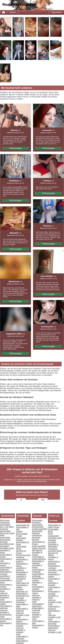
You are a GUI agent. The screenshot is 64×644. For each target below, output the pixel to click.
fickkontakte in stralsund (22, 610)
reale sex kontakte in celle (55, 631)
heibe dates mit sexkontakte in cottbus (22, 585)
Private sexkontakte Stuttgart (21, 538)
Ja (21, 500)
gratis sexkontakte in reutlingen (22, 636)
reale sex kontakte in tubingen (37, 615)
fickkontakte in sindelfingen (22, 573)
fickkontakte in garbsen (38, 579)
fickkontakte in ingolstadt (38, 609)
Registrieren (57, 12)
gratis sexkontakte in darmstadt (54, 621)
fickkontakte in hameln (6, 586)
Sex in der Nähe (7, 527)
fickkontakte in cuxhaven (54, 567)
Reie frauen (5, 520)
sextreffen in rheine (37, 584)
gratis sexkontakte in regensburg (38, 604)
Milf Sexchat (37, 550)
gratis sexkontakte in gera (38, 621)
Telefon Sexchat (39, 548)
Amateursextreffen (40, 529)
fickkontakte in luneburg (6, 573)
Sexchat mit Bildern (53, 554)
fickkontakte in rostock (38, 626)
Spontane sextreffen (52, 541)
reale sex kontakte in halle (55, 601)
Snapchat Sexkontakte (5, 530)
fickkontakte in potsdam (22, 625)
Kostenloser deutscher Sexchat (37, 537)
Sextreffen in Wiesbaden (53, 545)
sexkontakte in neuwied (38, 588)
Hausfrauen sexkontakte (5, 524)
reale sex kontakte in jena (23, 614)
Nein (43, 500)
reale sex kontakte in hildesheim (5, 595)
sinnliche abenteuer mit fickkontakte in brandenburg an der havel (23, 594)
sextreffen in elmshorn (21, 569)
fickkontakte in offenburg (38, 562)
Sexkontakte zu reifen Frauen (54, 526)
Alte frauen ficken (7, 533)
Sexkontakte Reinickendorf (38, 526)
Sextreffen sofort (7, 548)
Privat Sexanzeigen (54, 535)
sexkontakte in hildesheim (6, 569)
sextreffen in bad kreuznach (55, 571)
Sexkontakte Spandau (5, 541)
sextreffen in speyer (53, 558)
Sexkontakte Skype (21, 548)
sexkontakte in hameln (54, 575)
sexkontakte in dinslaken (54, 563)
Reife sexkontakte (5, 536)
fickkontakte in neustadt (54, 593)
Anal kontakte (22, 534)
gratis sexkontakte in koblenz (22, 619)
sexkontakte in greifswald (38, 571)
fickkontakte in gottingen (6, 607)
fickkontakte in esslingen (22, 642)
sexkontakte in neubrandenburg (39, 558)
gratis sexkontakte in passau (6, 619)
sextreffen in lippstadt (53, 584)
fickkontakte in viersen (38, 592)
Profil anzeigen (16, 148)
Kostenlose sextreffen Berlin (55, 550)
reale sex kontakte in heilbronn (37, 597)
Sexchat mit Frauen (21, 552)
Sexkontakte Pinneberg (37, 521)
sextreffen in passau (5, 564)
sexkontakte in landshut (22, 560)
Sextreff (19, 532)
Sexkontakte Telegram (37, 532)
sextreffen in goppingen (21, 601)
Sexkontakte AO (23, 525)
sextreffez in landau (37, 566)
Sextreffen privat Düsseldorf (7, 545)
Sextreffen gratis (55, 538)
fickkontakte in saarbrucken (54, 627)
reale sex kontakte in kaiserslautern (6, 612)
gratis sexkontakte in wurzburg (54, 606)
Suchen (13, 12)
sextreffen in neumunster (5, 577)
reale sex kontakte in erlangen (21, 630)
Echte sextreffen (39, 546)
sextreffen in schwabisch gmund (21, 579)
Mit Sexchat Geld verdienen (23, 556)
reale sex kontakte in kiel (54, 616)
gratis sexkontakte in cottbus (6, 602)
